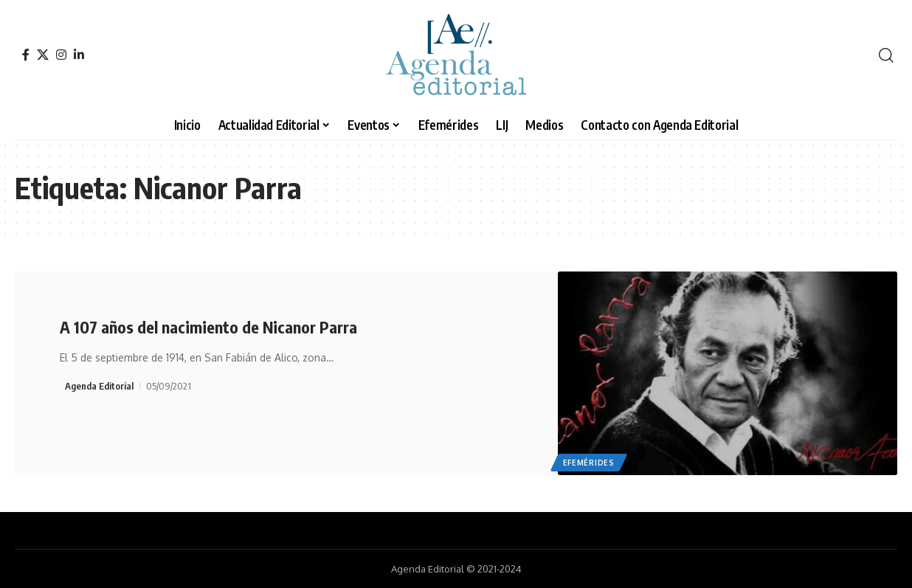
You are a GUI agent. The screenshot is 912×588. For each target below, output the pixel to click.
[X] (43, 55)
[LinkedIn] (79, 55)
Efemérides (589, 463)
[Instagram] (61, 55)
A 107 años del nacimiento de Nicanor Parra (208, 327)
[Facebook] (26, 55)
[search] (886, 55)
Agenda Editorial (99, 386)
